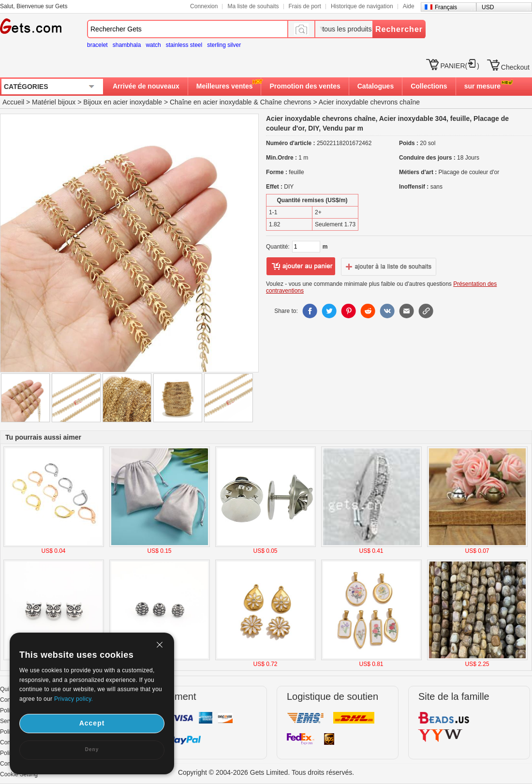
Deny (92, 749)
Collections (429, 86)
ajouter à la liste (389, 266)
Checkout (515, 67)
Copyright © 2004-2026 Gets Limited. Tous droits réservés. (266, 772)
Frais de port (305, 6)
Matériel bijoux (54, 102)
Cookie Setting (19, 774)
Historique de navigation (362, 6)
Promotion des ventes (305, 86)
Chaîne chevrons (286, 102)
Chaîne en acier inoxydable (211, 102)
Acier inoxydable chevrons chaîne (369, 102)
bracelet (97, 45)
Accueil (13, 102)
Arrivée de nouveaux (146, 86)
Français (446, 7)
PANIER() (459, 66)
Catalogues (376, 86)
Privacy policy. (74, 699)
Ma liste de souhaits (253, 6)
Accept (92, 723)
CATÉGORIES (26, 87)
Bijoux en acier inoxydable (123, 102)
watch (153, 45)
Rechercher (399, 29)
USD (488, 7)
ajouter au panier (301, 266)
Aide (409, 6)
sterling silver (224, 45)
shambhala (127, 45)
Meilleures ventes (225, 86)
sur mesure (482, 86)
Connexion (204, 6)
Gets (31, 26)
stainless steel (184, 45)
